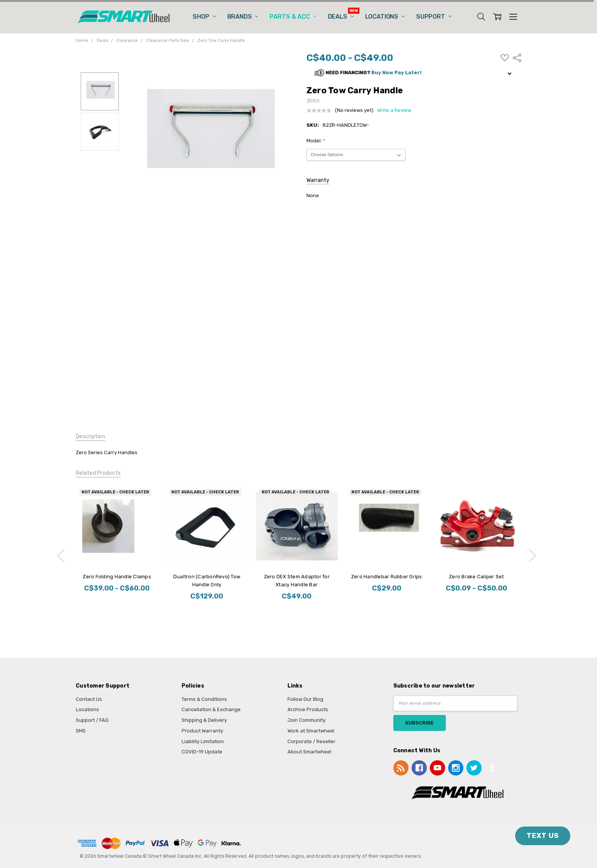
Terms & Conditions (204, 699)
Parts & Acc (293, 17)
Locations (385, 17)
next (532, 556)
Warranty (318, 180)
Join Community (306, 720)
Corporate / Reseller (311, 741)
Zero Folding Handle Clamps (117, 577)
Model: (316, 141)
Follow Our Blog (305, 699)
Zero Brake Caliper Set (476, 577)
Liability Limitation (203, 741)
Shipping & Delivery (204, 720)
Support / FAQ (92, 720)
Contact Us (89, 699)
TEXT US (543, 836)
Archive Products (308, 709)
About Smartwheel (309, 752)
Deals (341, 17)
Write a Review (394, 110)
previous (61, 556)
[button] (414, 73)
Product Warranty (202, 731)
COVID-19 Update (202, 752)
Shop (204, 17)
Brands (243, 17)
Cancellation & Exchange (211, 709)
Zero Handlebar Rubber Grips (386, 577)
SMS (81, 731)
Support (434, 17)
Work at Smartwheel (311, 731)
